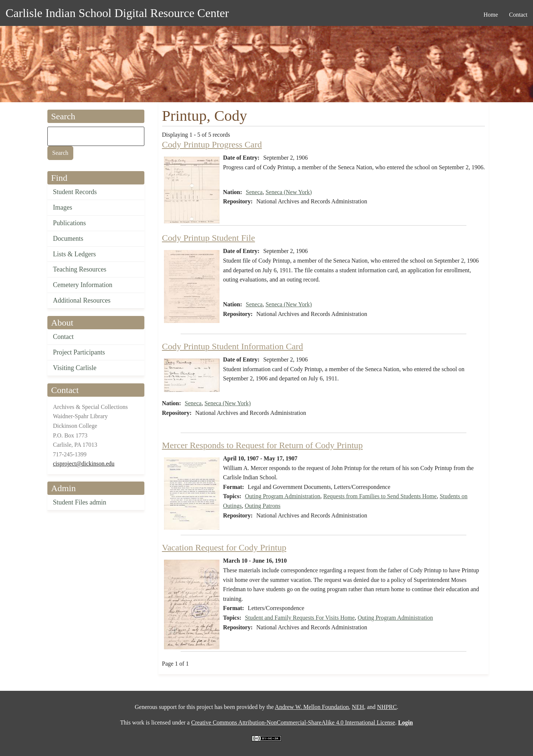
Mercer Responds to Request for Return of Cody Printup (263, 445)
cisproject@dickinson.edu (84, 464)
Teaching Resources (80, 269)
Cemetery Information (83, 285)
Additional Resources (82, 300)
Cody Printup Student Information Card (233, 346)
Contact (63, 337)
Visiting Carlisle (75, 368)
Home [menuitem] (491, 15)
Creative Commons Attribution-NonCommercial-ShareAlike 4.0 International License (293, 722)
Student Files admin (80, 502)
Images (63, 207)
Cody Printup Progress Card (212, 144)
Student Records (75, 192)
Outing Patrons (262, 506)
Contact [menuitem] (518, 15)
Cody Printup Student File (209, 238)
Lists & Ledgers (74, 254)
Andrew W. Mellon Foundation (312, 707)
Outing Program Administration (283, 496)
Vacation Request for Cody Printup (224, 547)
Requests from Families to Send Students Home (380, 496)
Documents (68, 239)
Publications (69, 223)
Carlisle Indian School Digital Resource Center (117, 13)
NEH (358, 707)
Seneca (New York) (289, 192)
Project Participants (79, 352)
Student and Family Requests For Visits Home (300, 618)
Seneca (254, 192)
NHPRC (387, 707)
